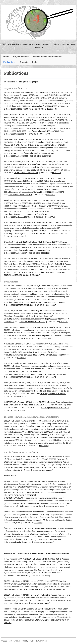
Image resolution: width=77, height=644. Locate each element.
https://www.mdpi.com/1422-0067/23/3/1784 (45, 131)
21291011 (21, 396)
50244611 (46, 338)
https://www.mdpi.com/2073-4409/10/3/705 (27, 355)
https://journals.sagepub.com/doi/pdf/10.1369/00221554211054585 (37, 302)
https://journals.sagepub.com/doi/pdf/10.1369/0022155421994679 (37, 192)
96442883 (45, 134)
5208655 (46, 575)
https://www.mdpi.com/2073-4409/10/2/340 (37, 153)
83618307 (52, 305)
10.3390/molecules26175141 (21, 217)
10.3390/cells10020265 (18, 338)
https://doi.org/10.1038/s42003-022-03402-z (50, 106)
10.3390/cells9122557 (18, 253)
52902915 (50, 195)
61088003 (48, 470)
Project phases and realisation (48, 57)
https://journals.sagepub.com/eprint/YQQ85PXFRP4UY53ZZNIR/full (38, 374)
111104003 (44, 446)
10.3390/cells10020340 (18, 156)
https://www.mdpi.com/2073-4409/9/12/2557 (32, 250)
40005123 (45, 253)
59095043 (21, 358)
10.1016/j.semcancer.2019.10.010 (55, 408)
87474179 (63, 322)
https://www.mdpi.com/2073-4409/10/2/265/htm (51, 335)
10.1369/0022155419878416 (16, 575)
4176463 (46, 603)
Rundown (17, 641)
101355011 (62, 506)
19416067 (36, 275)
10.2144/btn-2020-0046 (57, 233)
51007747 (46, 156)
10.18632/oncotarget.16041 (35, 589)
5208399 (21, 410)
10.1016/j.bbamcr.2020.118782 (53, 394)
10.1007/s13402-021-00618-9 (26, 173)
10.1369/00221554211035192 (21, 377)
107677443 (52, 109)
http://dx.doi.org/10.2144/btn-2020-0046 (26, 233)
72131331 (38, 523)
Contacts (24, 62)
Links (35, 62)
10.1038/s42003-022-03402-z (21, 109)
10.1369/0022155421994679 (20, 195)
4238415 (64, 589)
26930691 (21, 236)
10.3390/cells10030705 (60, 355)
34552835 (49, 542)
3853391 (8, 623)
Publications (9, 62)
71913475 (52, 377)
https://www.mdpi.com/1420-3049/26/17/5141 (28, 214)
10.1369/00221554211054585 (21, 305)
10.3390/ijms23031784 (18, 134)
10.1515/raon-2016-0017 (45, 620)
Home (6, 57)
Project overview (21, 57)
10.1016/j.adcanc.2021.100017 (32, 322)
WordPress (43, 641)
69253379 (56, 173)
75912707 (31, 495)
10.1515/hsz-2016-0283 (18, 603)
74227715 (51, 217)
